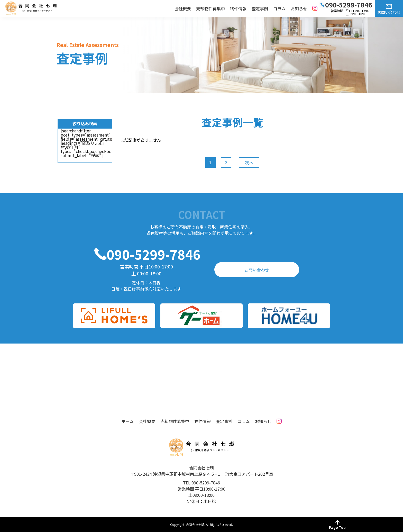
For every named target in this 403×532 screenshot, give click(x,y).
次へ (249, 163)
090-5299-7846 (154, 254)
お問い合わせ (389, 12)
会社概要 (183, 8)
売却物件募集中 (210, 8)
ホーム (127, 421)
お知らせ (299, 8)
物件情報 (238, 8)
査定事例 (260, 8)
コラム (279, 8)
